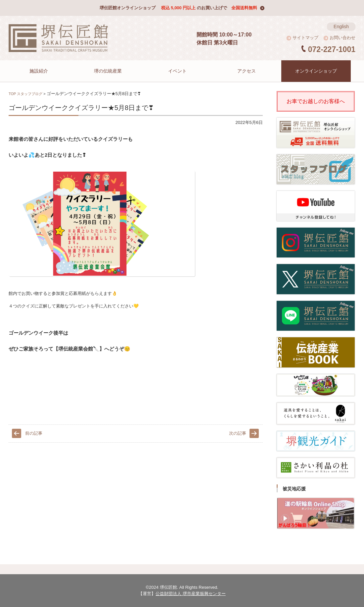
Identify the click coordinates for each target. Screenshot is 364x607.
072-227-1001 (332, 49)
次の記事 (238, 433)
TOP (12, 94)
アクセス (251, 71)
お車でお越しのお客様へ (316, 101)
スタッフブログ (30, 94)
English (341, 27)
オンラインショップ (321, 71)
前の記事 (34, 433)
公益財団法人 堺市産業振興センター (191, 594)
